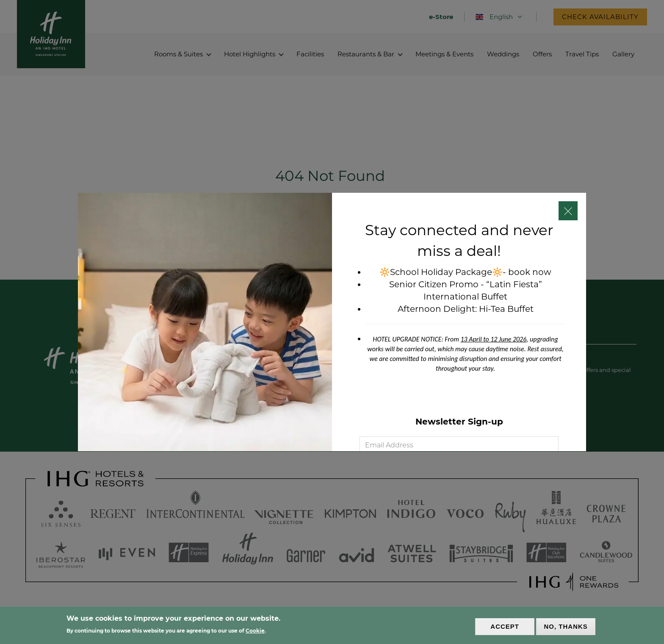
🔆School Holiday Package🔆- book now (465, 272)
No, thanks (566, 626)
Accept (505, 626)
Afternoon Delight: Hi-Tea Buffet (466, 309)
